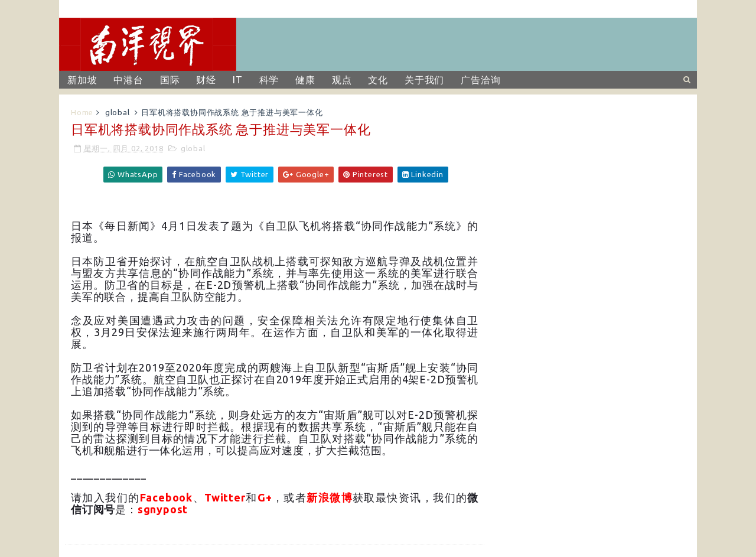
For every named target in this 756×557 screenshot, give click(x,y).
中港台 (128, 80)
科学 (269, 80)
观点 (342, 80)
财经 (206, 80)
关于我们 (424, 80)
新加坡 (82, 80)
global (118, 112)
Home (82, 112)
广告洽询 (480, 80)
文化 (378, 80)
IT (238, 80)
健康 (305, 80)
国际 (170, 80)
